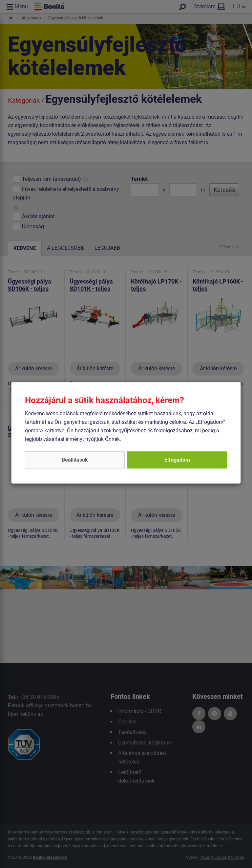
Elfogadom (177, 460)
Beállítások (75, 460)
